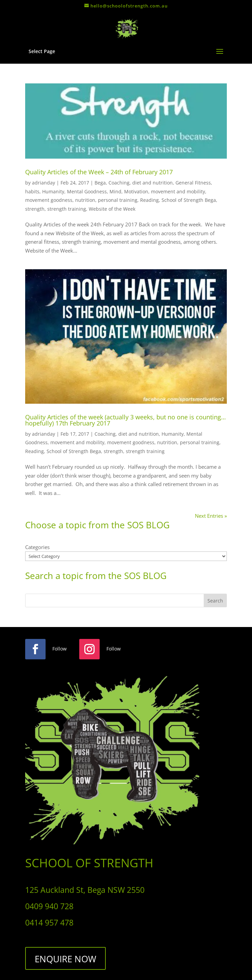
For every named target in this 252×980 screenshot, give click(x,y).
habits (32, 191)
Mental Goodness (87, 191)
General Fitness (193, 183)
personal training (118, 200)
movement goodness (49, 200)
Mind (115, 191)
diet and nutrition (153, 183)
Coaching (119, 183)
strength (35, 209)
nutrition (85, 200)
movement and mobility (178, 191)
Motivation (136, 191)
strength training (67, 209)
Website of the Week (112, 209)
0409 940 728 (49, 906)
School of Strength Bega (189, 200)
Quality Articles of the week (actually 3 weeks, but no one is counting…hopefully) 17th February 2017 (125, 420)
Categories (37, 547)
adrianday (44, 183)
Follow (60, 649)
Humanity (53, 191)
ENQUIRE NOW (65, 959)
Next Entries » (211, 516)
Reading (149, 200)
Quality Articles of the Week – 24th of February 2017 (99, 172)
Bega (100, 183)
